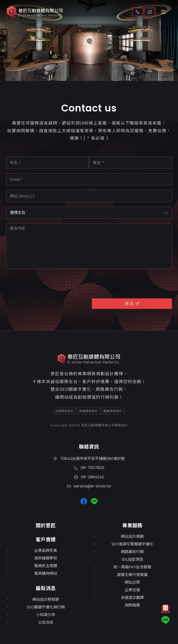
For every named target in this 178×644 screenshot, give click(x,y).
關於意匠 (46, 525)
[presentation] (42, 283)
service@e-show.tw (89, 486)
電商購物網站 (46, 573)
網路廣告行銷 (132, 552)
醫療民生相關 (46, 566)
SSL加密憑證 (132, 559)
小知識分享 (46, 615)
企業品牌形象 (46, 551)
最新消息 (46, 588)
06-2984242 (89, 477)
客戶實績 (46, 540)
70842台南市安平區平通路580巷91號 (89, 459)
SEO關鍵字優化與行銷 (46, 607)
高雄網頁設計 (89, 411)
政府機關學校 (46, 558)
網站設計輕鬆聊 (46, 599)
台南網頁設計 (64, 411)
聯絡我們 (138, 12)
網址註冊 (132, 582)
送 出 (132, 304)
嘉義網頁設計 (113, 411)
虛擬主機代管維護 (132, 575)
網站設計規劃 (132, 536)
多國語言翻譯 (132, 598)
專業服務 (132, 525)
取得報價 (150, 12)
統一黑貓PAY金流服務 (132, 567)
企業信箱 (132, 590)
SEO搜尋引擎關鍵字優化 (132, 544)
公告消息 (46, 622)
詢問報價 (132, 605)
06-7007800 (89, 468)
